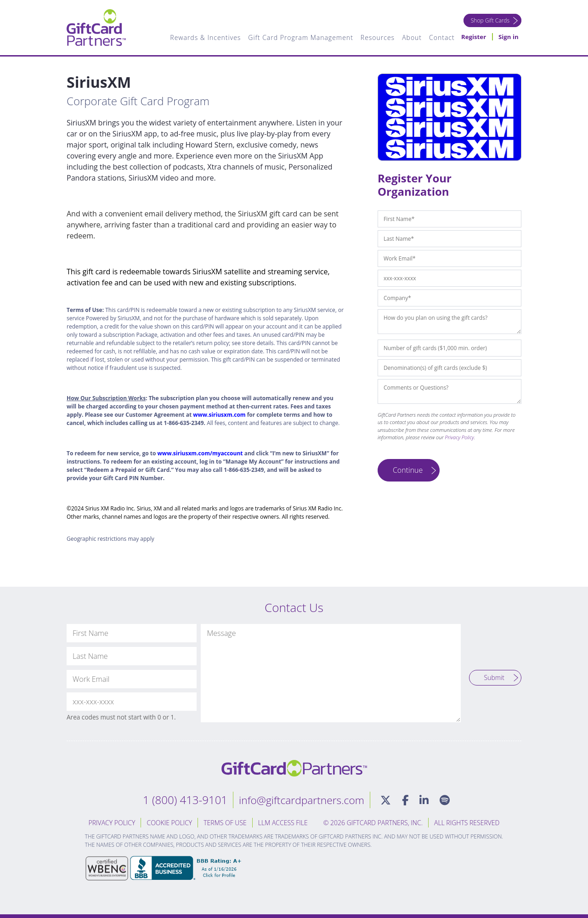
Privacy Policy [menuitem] (112, 823)
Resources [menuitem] (375, 38)
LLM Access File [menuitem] (283, 823)
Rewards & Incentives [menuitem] (204, 38)
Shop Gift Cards (489, 20)
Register (472, 38)
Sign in (508, 38)
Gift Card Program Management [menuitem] (299, 38)
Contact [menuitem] (440, 38)
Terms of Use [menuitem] (225, 823)
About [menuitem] (410, 38)
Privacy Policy (460, 437)
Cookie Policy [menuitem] (169, 823)
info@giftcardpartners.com (301, 800)
